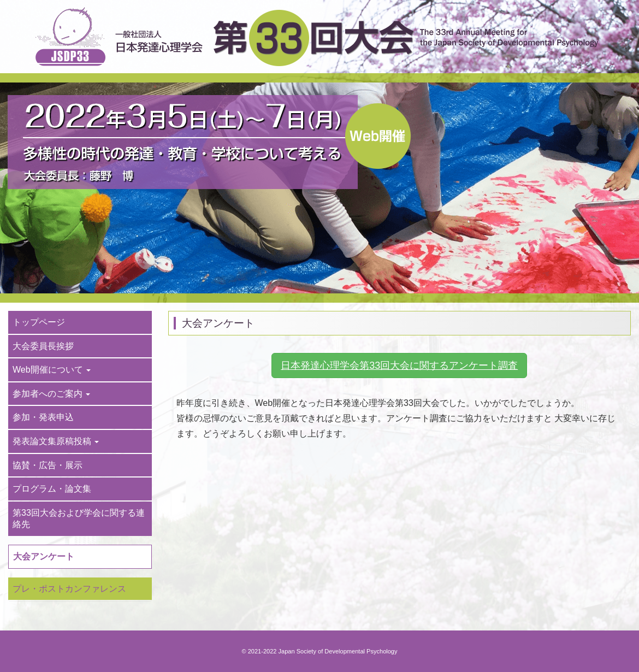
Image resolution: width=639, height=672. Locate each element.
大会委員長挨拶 (43, 346)
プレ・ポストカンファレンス (69, 589)
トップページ (39, 322)
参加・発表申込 (43, 417)
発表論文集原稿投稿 (56, 441)
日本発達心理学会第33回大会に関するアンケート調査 (399, 366)
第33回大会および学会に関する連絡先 (79, 519)
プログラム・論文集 (52, 489)
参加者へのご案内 (51, 394)
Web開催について (52, 370)
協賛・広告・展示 (48, 465)
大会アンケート (44, 556)
